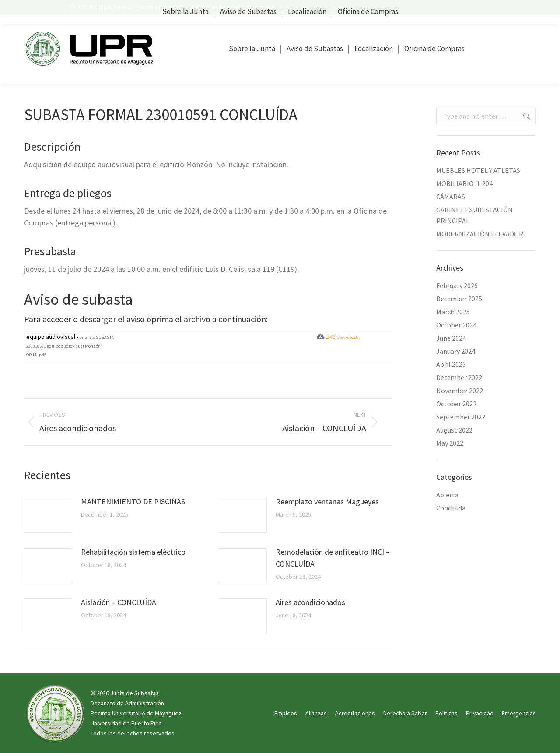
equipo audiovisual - (70, 345)
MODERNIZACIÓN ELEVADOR (480, 234)
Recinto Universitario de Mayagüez (136, 713)
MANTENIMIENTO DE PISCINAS (133, 501)
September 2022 (461, 417)
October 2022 (456, 404)
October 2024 (456, 325)
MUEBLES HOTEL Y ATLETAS (478, 170)
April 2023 (451, 364)
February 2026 (457, 285)
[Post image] (48, 515)
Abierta (447, 495)
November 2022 (460, 391)
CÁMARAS (451, 197)
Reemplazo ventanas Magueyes (327, 501)
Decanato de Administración (127, 703)
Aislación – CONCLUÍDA (119, 602)
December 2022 (459, 377)
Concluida (451, 508)
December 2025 (459, 299)
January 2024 (456, 351)
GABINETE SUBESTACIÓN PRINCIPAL (474, 215)
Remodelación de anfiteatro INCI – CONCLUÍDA (333, 558)
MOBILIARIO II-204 (464, 183)
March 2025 (453, 312)
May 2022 (450, 443)
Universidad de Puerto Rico (126, 723)
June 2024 (451, 338)
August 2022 (454, 430)
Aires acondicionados (310, 602)
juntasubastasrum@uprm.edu (234, 7)
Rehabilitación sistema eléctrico (133, 552)
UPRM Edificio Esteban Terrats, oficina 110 (125, 7)
